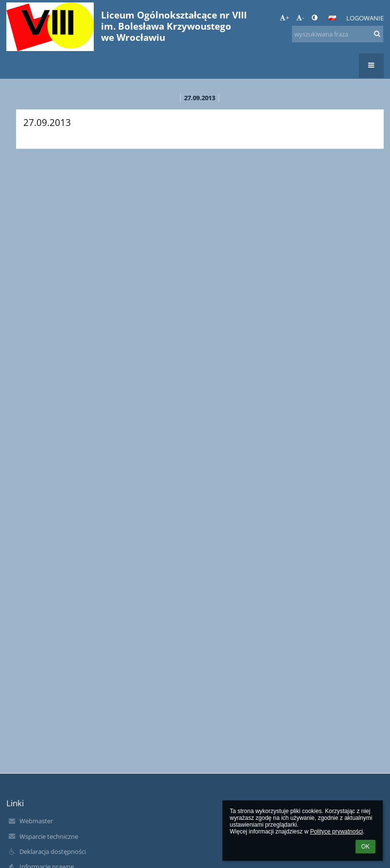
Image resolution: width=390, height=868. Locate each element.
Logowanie (365, 18)
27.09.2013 (200, 98)
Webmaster (36, 821)
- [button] (300, 18)
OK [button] (365, 847)
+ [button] (284, 18)
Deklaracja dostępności (53, 851)
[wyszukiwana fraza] (338, 34)
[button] (332, 18)
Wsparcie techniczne (49, 836)
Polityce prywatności (336, 832)
